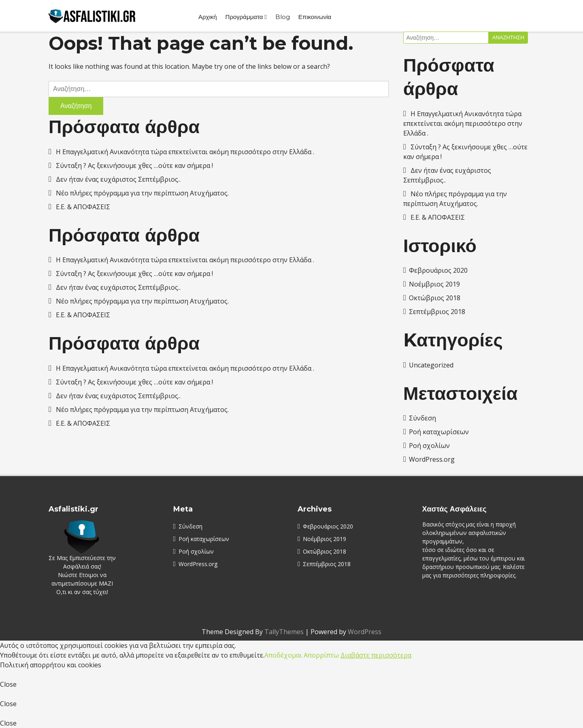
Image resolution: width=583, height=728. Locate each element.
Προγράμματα (244, 17)
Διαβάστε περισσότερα (376, 655)
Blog (283, 17)
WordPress (365, 632)
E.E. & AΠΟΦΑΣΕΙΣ (83, 207)
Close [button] (8, 684)
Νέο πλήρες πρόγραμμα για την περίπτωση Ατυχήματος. (142, 193)
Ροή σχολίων (429, 446)
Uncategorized (431, 365)
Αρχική (208, 17)
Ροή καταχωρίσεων (439, 432)
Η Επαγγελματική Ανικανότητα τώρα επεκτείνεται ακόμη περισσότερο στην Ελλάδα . (185, 152)
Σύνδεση (422, 418)
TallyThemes (284, 632)
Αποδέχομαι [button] (283, 655)
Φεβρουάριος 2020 (438, 270)
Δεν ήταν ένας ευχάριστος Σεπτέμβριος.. (118, 179)
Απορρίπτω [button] (321, 655)
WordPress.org (432, 459)
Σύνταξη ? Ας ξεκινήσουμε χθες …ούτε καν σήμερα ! (134, 166)
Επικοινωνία (315, 17)
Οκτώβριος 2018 (435, 298)
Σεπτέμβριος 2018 (437, 312)
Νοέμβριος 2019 (434, 284)
